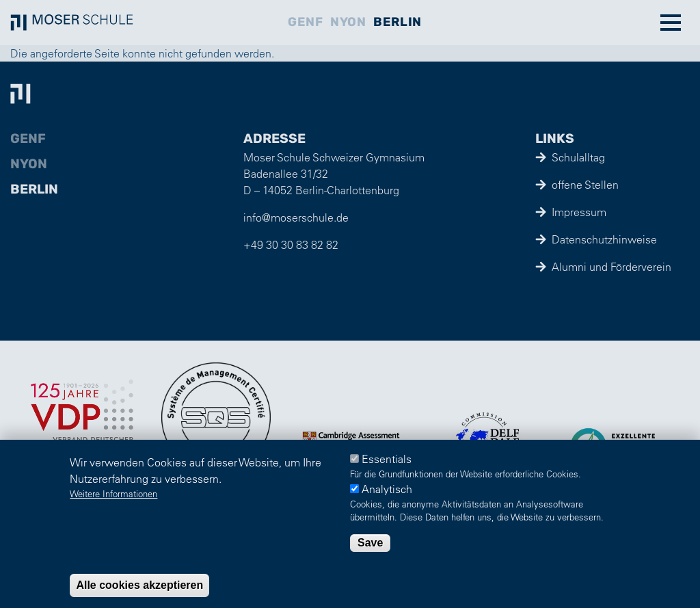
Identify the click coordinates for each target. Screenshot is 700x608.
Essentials (387, 459)
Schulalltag (578, 157)
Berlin (397, 22)
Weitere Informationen (113, 493)
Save (370, 543)
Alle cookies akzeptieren (139, 585)
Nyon (348, 22)
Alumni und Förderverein (611, 267)
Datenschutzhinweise (604, 239)
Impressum (579, 212)
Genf (305, 22)
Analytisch (387, 489)
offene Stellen (585, 185)
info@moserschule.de (296, 217)
